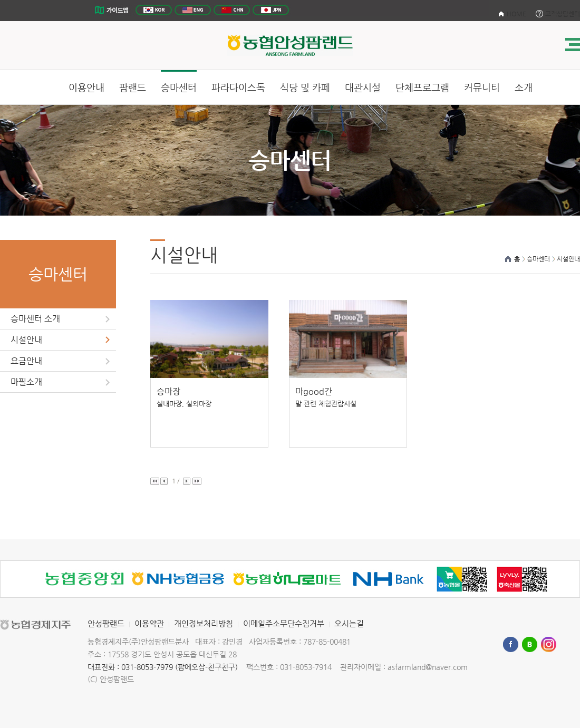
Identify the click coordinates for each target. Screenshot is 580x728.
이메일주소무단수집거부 (284, 623)
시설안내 (26, 340)
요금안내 (26, 361)
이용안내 (86, 87)
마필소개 (26, 382)
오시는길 (349, 623)
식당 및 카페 (305, 87)
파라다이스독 (238, 87)
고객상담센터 (563, 14)
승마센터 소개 (35, 319)
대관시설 (363, 87)
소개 (524, 87)
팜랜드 (133, 87)
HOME (516, 14)
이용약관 (149, 623)
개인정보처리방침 (204, 623)
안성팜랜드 (106, 623)
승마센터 (179, 87)
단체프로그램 (422, 87)
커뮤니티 (482, 87)
